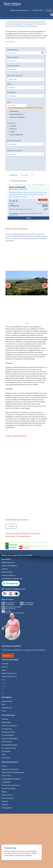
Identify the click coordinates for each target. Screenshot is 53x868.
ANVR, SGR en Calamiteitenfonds (13, 772)
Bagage (4, 792)
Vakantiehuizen (7, 708)
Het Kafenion (6, 751)
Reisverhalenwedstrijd (9, 745)
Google (26, 547)
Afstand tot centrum (15, 150)
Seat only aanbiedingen (9, 738)
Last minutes (6, 758)
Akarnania (5, 664)
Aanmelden (7, 656)
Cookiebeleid (6, 782)
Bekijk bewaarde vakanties (20, 10)
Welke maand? (13, 57)
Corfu (4, 683)
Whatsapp (13, 544)
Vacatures (5, 804)
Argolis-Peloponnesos (9, 673)
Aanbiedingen (14, 111)
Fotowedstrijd (6, 742)
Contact (4, 766)
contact (49, 10)
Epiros (4, 686)
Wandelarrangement (16, 114)
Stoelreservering (7, 798)
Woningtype (12, 92)
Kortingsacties (7, 729)
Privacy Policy (6, 776)
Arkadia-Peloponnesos (9, 676)
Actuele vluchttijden (9, 788)
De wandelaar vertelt (9, 748)
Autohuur (5, 719)
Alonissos (5, 667)
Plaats (9, 84)
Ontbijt (12, 132)
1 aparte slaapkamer (16, 135)
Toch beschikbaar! (8, 735)
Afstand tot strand (14, 140)
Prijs (9, 102)
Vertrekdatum (12, 50)
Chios (4, 680)
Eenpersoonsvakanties (17, 117)
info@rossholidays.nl (9, 575)
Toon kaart (11, 526)
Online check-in (7, 795)
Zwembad (13, 126)
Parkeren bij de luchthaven (11, 785)
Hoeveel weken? (13, 66)
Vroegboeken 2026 (8, 732)
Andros (4, 670)
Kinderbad (13, 129)
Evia (3, 689)
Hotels (4, 711)
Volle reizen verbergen (19, 181)
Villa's (4, 704)
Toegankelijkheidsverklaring (11, 779)
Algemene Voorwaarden (10, 769)
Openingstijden (7, 808)
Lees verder (9, 42)
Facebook (13, 547)
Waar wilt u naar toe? (15, 76)
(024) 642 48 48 (38, 10)
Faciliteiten (11, 123)
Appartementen (7, 701)
